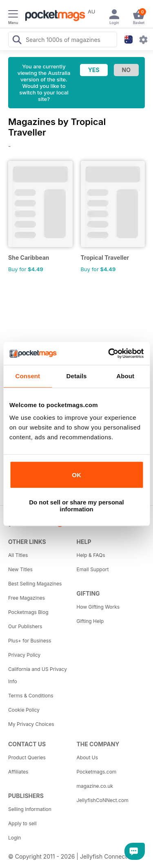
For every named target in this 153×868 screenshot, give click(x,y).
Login (14, 838)
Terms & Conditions (31, 696)
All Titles (18, 555)
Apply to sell (22, 823)
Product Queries (27, 757)
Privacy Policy (24, 655)
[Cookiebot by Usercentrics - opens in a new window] (109, 353)
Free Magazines (27, 598)
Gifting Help (90, 621)
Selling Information (30, 809)
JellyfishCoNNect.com (103, 800)
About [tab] (125, 376)
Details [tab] (77, 376)
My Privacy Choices (31, 724)
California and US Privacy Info (38, 675)
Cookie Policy (24, 710)
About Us (87, 757)
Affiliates (18, 772)
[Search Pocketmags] (17, 41)
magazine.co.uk (95, 786)
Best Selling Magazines (35, 584)
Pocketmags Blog (28, 612)
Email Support (93, 569)
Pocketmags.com (97, 772)
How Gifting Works (98, 607)
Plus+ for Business (30, 641)
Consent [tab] (28, 376)
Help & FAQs (91, 555)
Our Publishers (25, 626)
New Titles (20, 569)
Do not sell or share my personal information (76, 506)
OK (76, 475)
